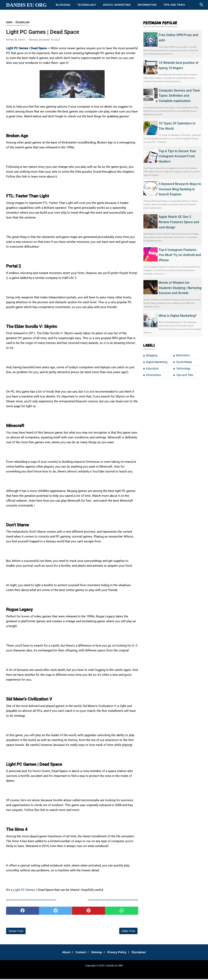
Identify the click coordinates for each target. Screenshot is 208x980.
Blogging (63, 5)
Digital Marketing (117, 5)
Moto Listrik (158, 972)
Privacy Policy (119, 953)
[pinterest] (89, 911)
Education (152, 369)
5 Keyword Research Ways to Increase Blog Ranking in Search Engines (180, 189)
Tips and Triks (174, 5)
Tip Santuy (145, 972)
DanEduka (94, 972)
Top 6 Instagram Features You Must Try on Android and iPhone (180, 255)
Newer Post (16, 932)
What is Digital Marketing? (178, 316)
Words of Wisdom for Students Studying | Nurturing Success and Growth (180, 288)
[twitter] (55, 911)
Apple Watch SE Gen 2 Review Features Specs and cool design (179, 222)
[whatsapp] (121, 911)
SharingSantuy (42, 972)
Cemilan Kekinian (110, 972)
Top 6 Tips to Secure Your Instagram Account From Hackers (177, 156)
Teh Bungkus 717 (129, 972)
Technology (87, 5)
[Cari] (201, 6)
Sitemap (96, 953)
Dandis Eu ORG (26, 5)
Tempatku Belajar (61, 972)
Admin (22, 41)
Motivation (183, 355)
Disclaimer (142, 953)
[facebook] (23, 911)
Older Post (128, 932)
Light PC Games (24, 891)
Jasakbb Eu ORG (174, 972)
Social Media (184, 362)
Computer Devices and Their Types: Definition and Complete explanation (179, 96)
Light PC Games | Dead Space (27, 49)
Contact (79, 953)
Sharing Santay (79, 972)
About (63, 953)
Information (147, 5)
